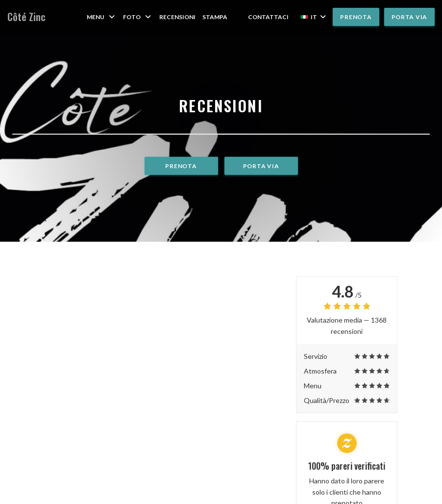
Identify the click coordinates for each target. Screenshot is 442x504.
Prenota (356, 17)
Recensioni (177, 17)
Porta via (409, 17)
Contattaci (268, 17)
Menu (101, 17)
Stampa (215, 17)
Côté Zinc (26, 17)
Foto (138, 17)
